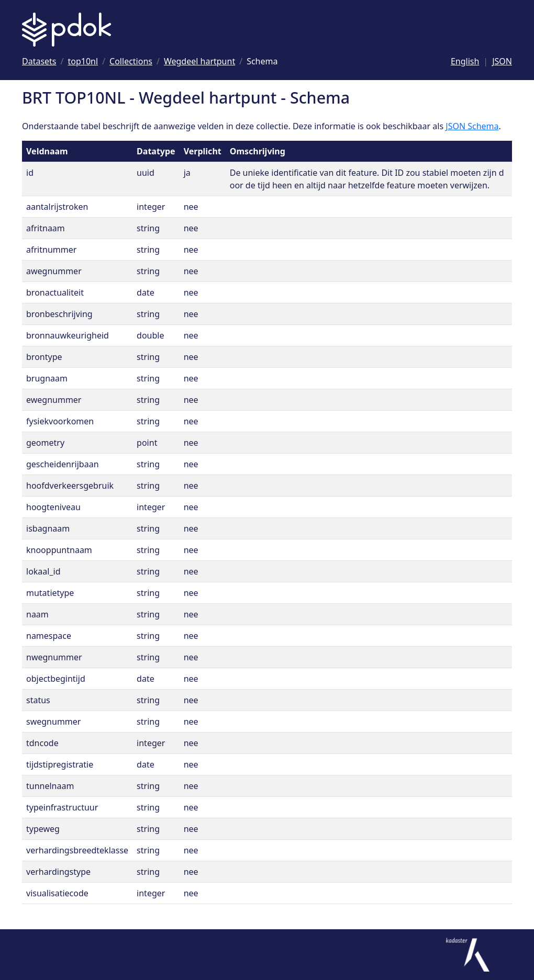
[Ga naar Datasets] (39, 61)
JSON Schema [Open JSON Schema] (472, 126)
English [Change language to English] (465, 61)
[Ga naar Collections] (131, 61)
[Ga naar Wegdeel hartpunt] (199, 61)
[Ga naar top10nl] (83, 61)
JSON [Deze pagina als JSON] (502, 61)
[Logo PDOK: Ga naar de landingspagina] (66, 30)
